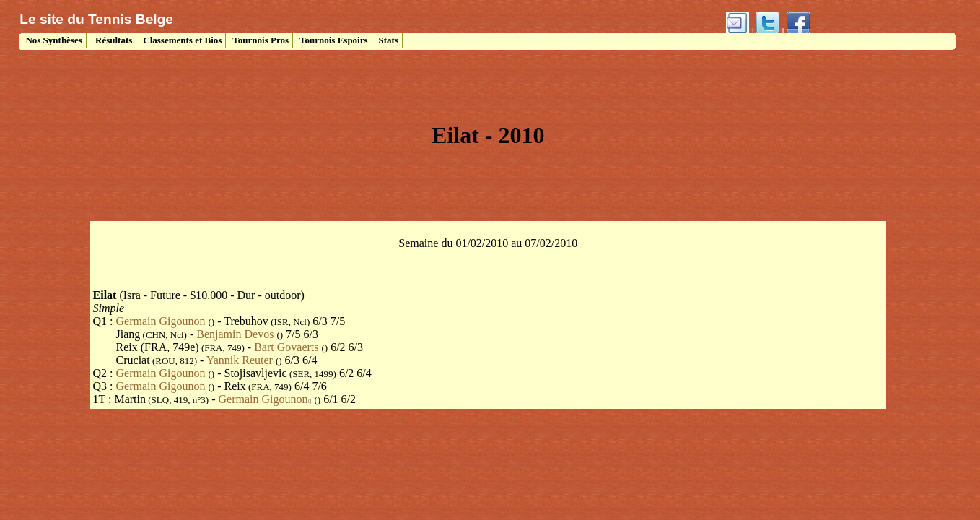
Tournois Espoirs (334, 40)
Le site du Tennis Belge (96, 19)
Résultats (113, 40)
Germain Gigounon (161, 321)
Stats (389, 40)
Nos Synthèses (53, 40)
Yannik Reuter (240, 360)
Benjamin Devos (235, 334)
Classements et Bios (182, 40)
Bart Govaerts (286, 347)
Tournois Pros (261, 40)
